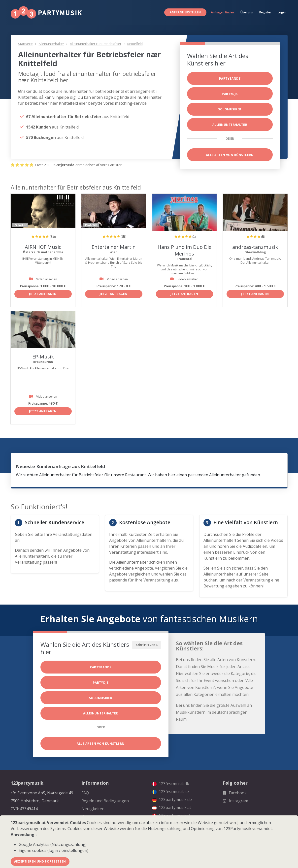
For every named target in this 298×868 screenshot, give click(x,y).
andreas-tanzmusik (255, 247)
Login (282, 12)
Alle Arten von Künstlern (230, 155)
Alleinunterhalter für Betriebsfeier (96, 44)
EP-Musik (43, 357)
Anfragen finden (222, 12)
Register (265, 12)
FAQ (85, 793)
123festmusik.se (170, 792)
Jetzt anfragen (43, 294)
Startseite (25, 44)
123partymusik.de (172, 800)
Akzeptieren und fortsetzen (40, 861)
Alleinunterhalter (51, 44)
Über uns (247, 12)
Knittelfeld (135, 44)
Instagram (235, 801)
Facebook (235, 793)
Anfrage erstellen (185, 12)
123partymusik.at (172, 807)
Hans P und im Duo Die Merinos (184, 250)
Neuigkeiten (93, 809)
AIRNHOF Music (43, 247)
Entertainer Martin (114, 247)
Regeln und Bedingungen (105, 801)
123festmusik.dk (171, 784)
